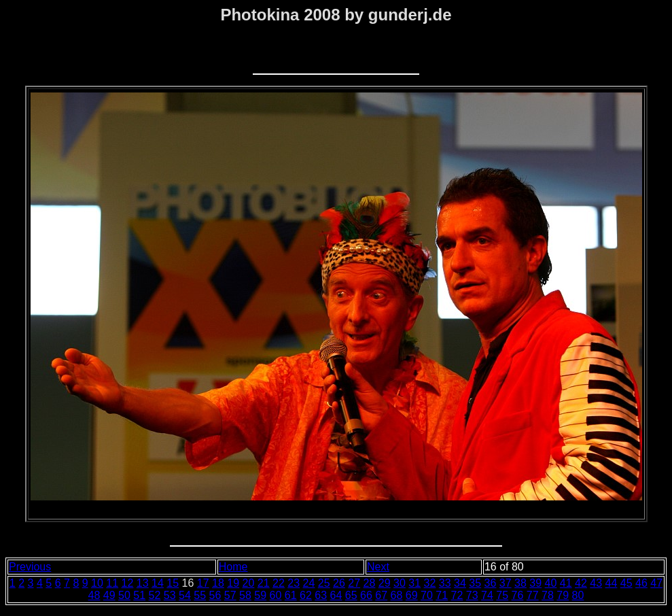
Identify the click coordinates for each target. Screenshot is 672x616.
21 (264, 583)
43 (596, 583)
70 (427, 595)
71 (442, 595)
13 (143, 583)
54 (185, 595)
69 (412, 595)
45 (626, 583)
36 (491, 583)
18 (218, 583)
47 (656, 583)
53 (170, 595)
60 (276, 595)
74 (487, 595)
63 (321, 595)
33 (445, 583)
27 (354, 583)
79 (563, 595)
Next (378, 567)
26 (339, 583)
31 (414, 583)
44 (612, 583)
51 (139, 595)
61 (291, 595)
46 (641, 583)
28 (370, 583)
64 (336, 595)
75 (502, 595)
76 (518, 595)
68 (397, 595)
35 (475, 583)
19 (233, 583)
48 (94, 595)
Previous (30, 567)
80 (578, 595)
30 (400, 583)
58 (245, 595)
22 (279, 583)
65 (351, 595)
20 (249, 583)
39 (535, 583)
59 (260, 595)
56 (215, 595)
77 (533, 595)
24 (309, 583)
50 (124, 595)
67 (381, 595)
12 (128, 583)
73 (472, 595)
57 (230, 595)
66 (366, 595)
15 (173, 583)
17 (203, 583)
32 (430, 583)
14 (158, 583)
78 (548, 595)
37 (506, 583)
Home (233, 567)
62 (306, 595)
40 (551, 583)
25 (324, 583)
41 (566, 583)
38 (520, 583)
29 (385, 583)
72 (457, 595)
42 (581, 583)
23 (294, 583)
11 (112, 583)
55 (200, 595)
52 (155, 595)
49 (109, 595)
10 (97, 583)
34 (460, 583)
